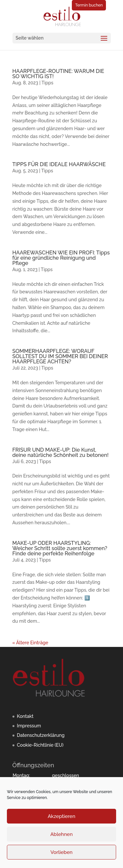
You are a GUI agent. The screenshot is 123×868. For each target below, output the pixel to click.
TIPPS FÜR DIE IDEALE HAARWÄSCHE (59, 164)
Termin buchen (89, 5)
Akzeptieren (61, 816)
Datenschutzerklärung (41, 735)
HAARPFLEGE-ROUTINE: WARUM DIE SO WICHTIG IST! (58, 74)
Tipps (47, 83)
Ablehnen (61, 834)
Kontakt (25, 716)
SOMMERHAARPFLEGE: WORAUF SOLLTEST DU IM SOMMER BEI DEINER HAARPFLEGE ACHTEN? (60, 356)
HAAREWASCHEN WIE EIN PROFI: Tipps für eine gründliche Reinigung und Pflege (61, 258)
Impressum (29, 726)
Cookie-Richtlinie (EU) (40, 745)
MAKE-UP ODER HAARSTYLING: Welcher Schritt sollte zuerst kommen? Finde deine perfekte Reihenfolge (60, 548)
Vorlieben (61, 852)
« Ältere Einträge (30, 643)
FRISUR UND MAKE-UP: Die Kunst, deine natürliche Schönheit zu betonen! (61, 452)
